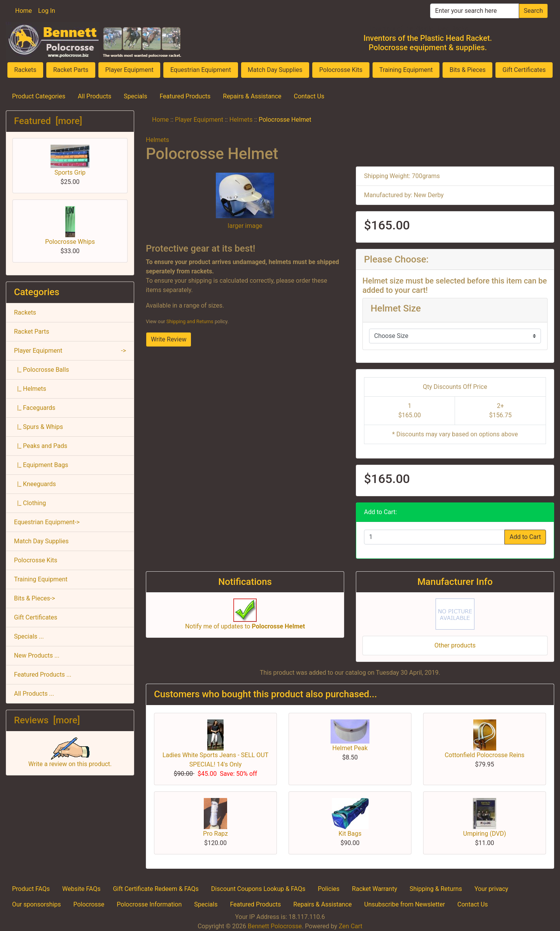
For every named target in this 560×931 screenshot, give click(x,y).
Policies (329, 889)
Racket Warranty (374, 889)
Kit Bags (350, 834)
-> (70, 351)
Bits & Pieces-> (35, 598)
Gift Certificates (524, 70)
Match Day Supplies (275, 70)
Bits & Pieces (468, 70)
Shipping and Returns (190, 321)
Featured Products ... (43, 675)
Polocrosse (89, 904)
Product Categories (39, 96)
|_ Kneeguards (35, 484)
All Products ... (34, 694)
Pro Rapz (215, 834)
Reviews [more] (47, 720)
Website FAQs (81, 889)
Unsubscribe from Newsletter (405, 904)
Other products (455, 645)
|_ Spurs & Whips (38, 427)
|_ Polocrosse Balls (42, 370)
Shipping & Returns (436, 889)
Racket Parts (71, 70)
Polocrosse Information (149, 904)
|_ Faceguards (35, 408)
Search (533, 11)
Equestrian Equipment (201, 70)
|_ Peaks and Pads (41, 446)
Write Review (169, 339)
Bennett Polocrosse (275, 926)
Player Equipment (129, 70)
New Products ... (37, 655)
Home (24, 11)
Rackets (25, 70)
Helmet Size (396, 308)
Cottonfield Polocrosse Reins (484, 755)
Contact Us (309, 96)
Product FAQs (31, 889)
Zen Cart (351, 926)
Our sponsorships (36, 904)
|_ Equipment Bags (41, 465)
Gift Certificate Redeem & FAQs (156, 889)
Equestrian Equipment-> (47, 522)
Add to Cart (525, 537)
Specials (135, 96)
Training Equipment (406, 70)
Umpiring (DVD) (485, 834)
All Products (94, 96)
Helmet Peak (350, 748)
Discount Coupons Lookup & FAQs (258, 889)
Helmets (241, 120)
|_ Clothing (30, 503)
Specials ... (29, 636)
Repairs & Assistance (252, 96)
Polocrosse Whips (70, 226)
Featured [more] (48, 121)
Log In (47, 11)
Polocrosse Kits (341, 70)
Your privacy (491, 889)
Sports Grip (70, 160)
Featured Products (185, 96)
